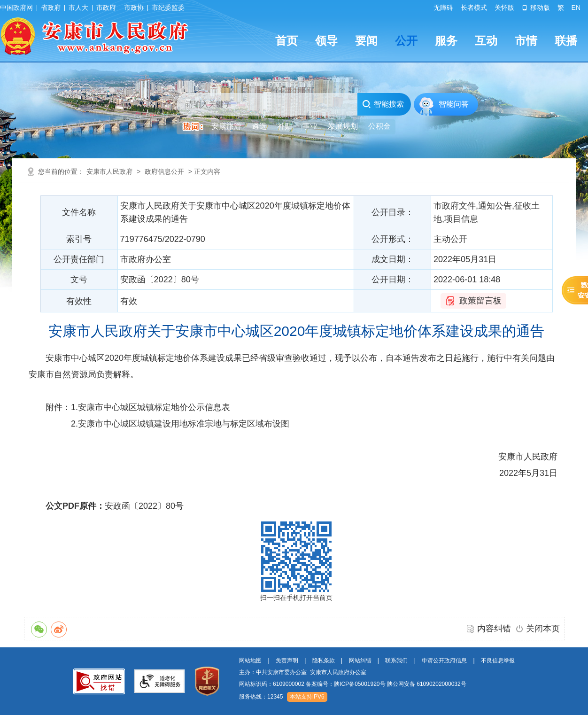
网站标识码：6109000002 (353, 684)
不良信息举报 (498, 661)
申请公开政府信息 (444, 661)
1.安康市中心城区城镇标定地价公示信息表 (151, 407)
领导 (326, 41)
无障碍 (443, 8)
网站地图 (250, 661)
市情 (526, 41)
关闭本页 (543, 629)
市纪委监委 (168, 8)
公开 (406, 41)
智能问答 (454, 104)
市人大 (78, 8)
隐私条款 (324, 661)
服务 (446, 41)
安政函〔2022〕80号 (144, 506)
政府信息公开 (164, 171)
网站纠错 (360, 661)
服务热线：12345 (261, 697)
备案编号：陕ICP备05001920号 (345, 684)
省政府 (51, 8)
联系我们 (396, 661)
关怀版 (504, 8)
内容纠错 (494, 629)
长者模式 (474, 8)
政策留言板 (480, 301)
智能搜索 (383, 104)
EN (576, 8)
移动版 (536, 8)
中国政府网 (16, 8)
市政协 (134, 8)
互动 (486, 41)
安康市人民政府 (109, 171)
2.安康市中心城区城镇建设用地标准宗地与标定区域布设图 (180, 424)
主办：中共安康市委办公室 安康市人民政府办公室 (303, 672)
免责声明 (287, 661)
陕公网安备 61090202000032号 (427, 684)
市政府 (106, 8)
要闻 (366, 41)
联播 (566, 41)
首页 (286, 41)
